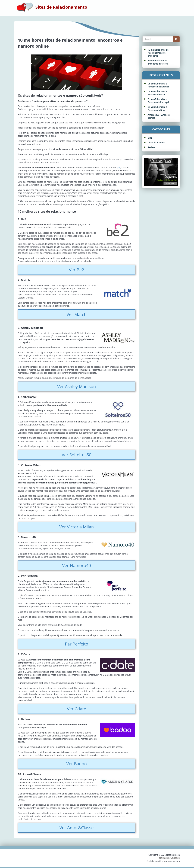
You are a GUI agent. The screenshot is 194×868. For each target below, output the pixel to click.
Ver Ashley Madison (76, 386)
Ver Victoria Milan (77, 527)
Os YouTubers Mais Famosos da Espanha (158, 85)
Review (151, 147)
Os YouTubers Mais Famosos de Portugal (158, 101)
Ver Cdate (76, 709)
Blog (150, 138)
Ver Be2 (76, 270)
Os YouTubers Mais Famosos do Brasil (157, 108)
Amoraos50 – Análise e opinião (159, 116)
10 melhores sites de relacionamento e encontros (158, 53)
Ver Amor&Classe (77, 828)
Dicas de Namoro (156, 143)
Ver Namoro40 (77, 565)
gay (119, 168)
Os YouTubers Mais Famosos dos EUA (157, 93)
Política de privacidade (169, 858)
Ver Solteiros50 (76, 455)
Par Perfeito (77, 644)
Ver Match (77, 314)
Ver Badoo (77, 764)
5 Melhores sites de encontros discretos (158, 62)
